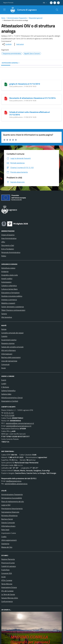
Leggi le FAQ (6, 505)
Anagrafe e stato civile (10, 275)
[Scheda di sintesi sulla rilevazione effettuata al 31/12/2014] (6, 112)
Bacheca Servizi (7, 519)
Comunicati (5, 364)
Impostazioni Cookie (9, 533)
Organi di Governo (8, 235)
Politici (4, 256)
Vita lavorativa (7, 317)
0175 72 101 (9, 413)
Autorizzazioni (6, 282)
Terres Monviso (7, 584)
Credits (4, 537)
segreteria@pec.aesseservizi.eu (16, 484)
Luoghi (4, 384)
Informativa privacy (8, 526)
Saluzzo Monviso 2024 (10, 598)
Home (3, 18)
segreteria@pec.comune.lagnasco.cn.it (20, 423)
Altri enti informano (8, 350)
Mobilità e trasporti (8, 303)
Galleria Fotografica (8, 391)
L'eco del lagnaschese (9, 361)
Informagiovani (7, 354)
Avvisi (3, 368)
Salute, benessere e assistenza (13, 307)
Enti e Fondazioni (8, 249)
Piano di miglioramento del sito (13, 501)
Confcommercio (7, 601)
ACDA (3, 577)
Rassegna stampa (8, 343)
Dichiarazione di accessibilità (12, 498)
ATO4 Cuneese (7, 580)
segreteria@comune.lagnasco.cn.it (19, 426)
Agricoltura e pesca (8, 268)
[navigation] (4, 10)
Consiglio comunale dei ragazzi (12, 333)
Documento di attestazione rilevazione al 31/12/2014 (32, 98)
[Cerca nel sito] (57, 10)
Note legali (5, 530)
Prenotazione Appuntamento (12, 508)
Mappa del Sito (7, 547)
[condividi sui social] (7, 44)
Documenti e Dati (8, 245)
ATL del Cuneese (7, 591)
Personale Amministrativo (11, 252)
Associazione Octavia (9, 587)
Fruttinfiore (5, 570)
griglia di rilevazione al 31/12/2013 (25, 84)
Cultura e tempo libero (9, 289)
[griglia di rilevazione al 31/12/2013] (6, 84)
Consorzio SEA (7, 573)
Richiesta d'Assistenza (9, 516)
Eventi (4, 380)
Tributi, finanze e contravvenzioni (13, 310)
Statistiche (5, 544)
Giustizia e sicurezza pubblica (12, 296)
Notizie (4, 329)
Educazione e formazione (10, 293)
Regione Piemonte (8, 559)
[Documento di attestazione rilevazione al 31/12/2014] (6, 98)
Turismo (4, 314)
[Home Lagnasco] (22, 10)
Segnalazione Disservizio (10, 512)
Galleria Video (6, 394)
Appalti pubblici (7, 279)
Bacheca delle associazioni (11, 357)
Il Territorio (5, 387)
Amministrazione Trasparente (17, 18)
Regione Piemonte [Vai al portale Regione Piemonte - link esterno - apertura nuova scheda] (8, 3)
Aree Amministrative (9, 238)
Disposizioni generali (36, 18)
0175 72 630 (9, 415)
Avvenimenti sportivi (9, 340)
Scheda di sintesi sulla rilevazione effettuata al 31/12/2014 (30, 113)
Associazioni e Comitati (10, 401)
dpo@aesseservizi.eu (14, 481)
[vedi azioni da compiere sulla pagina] (18, 44)
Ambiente (5, 271)
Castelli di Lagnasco (9, 566)
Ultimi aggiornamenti (9, 540)
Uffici (3, 242)
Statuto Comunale (8, 523)
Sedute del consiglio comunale (12, 347)
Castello (4, 336)
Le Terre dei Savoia (8, 594)
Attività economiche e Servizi (12, 398)
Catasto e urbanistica (9, 286)
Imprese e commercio (9, 300)
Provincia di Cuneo (8, 563)
